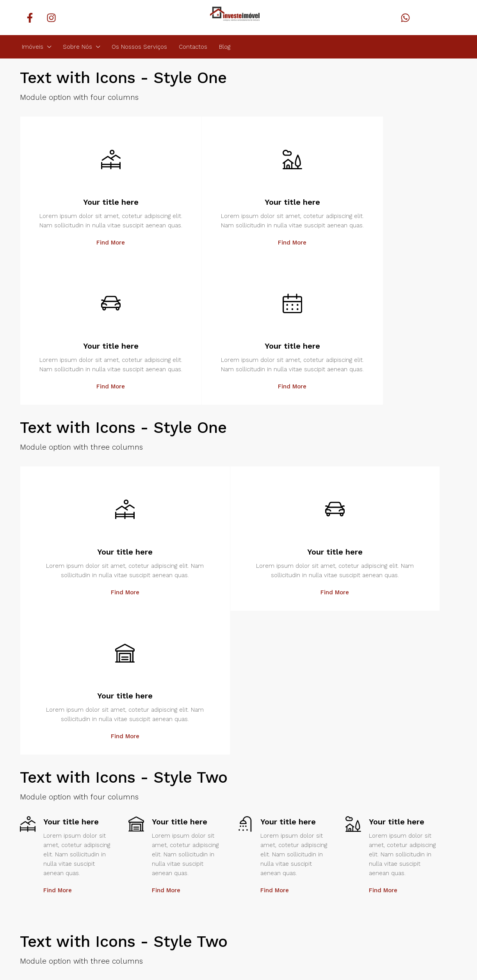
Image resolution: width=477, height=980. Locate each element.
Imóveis (33, 47)
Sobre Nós (77, 47)
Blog (225, 47)
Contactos (193, 47)
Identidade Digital (100, 946)
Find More (75, 261)
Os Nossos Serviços (139, 47)
